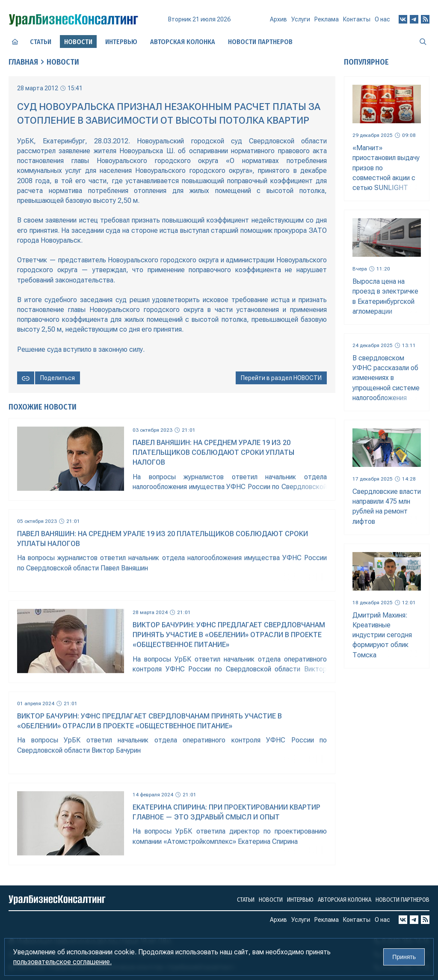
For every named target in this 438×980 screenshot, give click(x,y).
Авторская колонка (183, 42)
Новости (63, 62)
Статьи (41, 42)
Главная (23, 62)
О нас (382, 19)
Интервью (121, 42)
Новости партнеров (260, 42)
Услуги (301, 19)
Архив (278, 19)
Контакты (357, 19)
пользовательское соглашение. (62, 962)
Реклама (327, 19)
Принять (404, 957)
